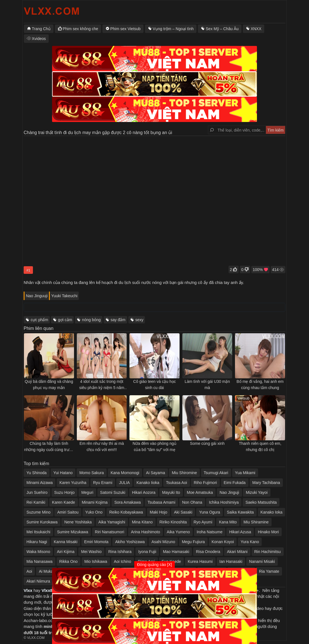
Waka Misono (38, 552)
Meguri (87, 492)
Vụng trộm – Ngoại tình (173, 29)
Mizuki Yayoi (257, 492)
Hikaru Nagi (37, 542)
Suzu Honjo (64, 492)
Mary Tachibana (266, 483)
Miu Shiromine (184, 473)
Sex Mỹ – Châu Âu (222, 29)
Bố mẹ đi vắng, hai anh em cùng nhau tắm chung (260, 385)
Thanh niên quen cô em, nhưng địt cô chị (260, 447)
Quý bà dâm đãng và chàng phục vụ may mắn (49, 385)
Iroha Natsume (210, 532)
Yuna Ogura (210, 512)
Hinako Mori (268, 532)
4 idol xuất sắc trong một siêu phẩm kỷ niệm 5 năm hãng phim (102, 385)
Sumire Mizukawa (73, 532)
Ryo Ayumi (203, 522)
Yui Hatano (63, 473)
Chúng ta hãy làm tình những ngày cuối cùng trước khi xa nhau (49, 447)
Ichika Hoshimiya (224, 502)
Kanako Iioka (148, 483)
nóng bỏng (91, 320)
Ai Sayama (156, 473)
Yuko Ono (94, 512)
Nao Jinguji (229, 492)
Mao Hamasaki (176, 552)
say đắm (118, 320)
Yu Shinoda (37, 473)
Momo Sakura (92, 473)
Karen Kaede (64, 502)
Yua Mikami (245, 473)
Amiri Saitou (68, 512)
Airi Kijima (66, 552)
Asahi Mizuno (163, 542)
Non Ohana (192, 502)
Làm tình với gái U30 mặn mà (207, 385)
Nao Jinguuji (37, 296)
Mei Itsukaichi (38, 532)
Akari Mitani (237, 552)
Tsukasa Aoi (177, 483)
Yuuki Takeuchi (64, 296)
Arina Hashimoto (145, 532)
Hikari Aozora (144, 492)
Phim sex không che (80, 29)
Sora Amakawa (127, 502)
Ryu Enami (103, 483)
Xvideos (39, 39)
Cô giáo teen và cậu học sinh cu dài (154, 385)
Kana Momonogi (125, 473)
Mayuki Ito (171, 492)
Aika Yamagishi (112, 522)
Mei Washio (91, 552)
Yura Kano (250, 542)
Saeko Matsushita (261, 502)
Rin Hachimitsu (268, 552)
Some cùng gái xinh (207, 443)
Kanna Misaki (66, 542)
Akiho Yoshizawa (130, 542)
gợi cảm (65, 320)
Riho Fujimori (205, 483)
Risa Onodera (208, 552)
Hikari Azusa (240, 532)
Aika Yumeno (178, 532)
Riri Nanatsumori (109, 532)
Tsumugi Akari (216, 473)
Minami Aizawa (40, 483)
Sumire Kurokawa (42, 522)
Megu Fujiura (193, 542)
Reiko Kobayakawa (126, 512)
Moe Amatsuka (200, 492)
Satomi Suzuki (113, 492)
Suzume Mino (39, 512)
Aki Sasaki (183, 512)
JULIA (124, 483)
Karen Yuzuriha (73, 483)
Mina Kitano (142, 522)
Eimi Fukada (235, 483)
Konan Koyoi (223, 542)
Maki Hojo (158, 512)
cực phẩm (39, 320)
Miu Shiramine (256, 522)
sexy (139, 320)
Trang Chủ (41, 29)
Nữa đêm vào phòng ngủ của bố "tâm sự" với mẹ (154, 447)
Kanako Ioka (272, 512)
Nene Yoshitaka (78, 522)
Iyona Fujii (147, 552)
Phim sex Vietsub (126, 29)
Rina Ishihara (120, 552)
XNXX (256, 29)
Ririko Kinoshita (173, 522)
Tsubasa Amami (161, 502)
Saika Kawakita (240, 512)
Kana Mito (228, 522)
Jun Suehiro (37, 492)
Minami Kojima (95, 502)
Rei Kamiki (36, 502)
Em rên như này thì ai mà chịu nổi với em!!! (102, 447)
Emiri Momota (96, 542)
